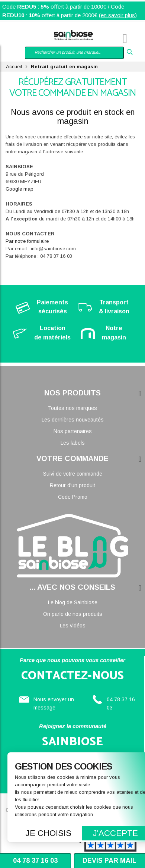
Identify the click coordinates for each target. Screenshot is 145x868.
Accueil (14, 67)
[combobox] (74, 53)
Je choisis (49, 833)
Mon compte (30, 40)
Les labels (73, 443)
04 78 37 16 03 (35, 861)
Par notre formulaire (27, 241)
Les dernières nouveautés (73, 420)
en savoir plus (118, 15)
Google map (20, 189)
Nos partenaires (73, 431)
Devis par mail (109, 861)
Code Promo (73, 497)
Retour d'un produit (72, 485)
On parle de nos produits (73, 614)
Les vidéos (73, 626)
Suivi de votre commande (73, 474)
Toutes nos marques (72, 408)
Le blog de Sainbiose (73, 602)
